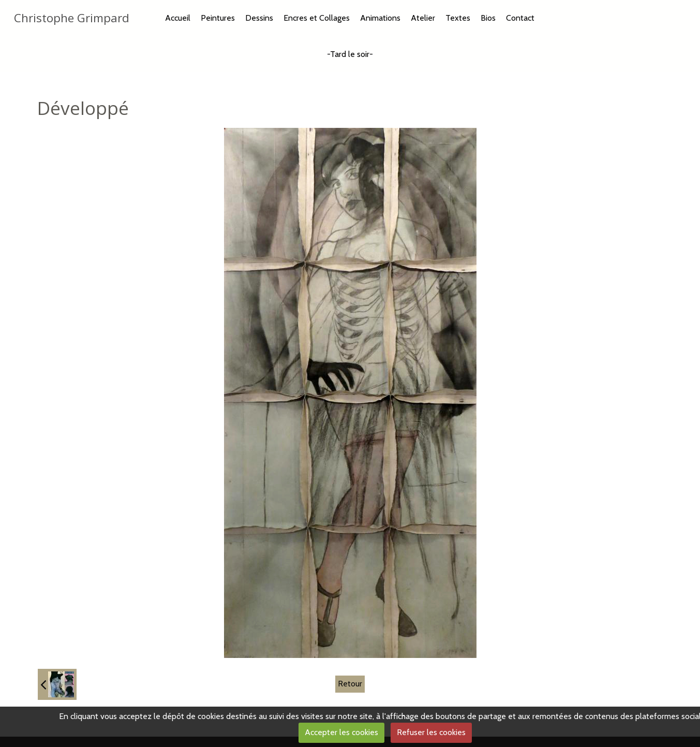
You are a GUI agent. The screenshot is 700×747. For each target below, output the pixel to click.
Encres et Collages (317, 18)
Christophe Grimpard (72, 18)
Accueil (178, 18)
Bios (488, 18)
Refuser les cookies (431, 732)
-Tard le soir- (350, 54)
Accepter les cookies (341, 732)
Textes (458, 18)
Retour (350, 684)
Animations (380, 18)
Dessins (259, 18)
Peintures (218, 18)
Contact (520, 18)
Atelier (423, 18)
